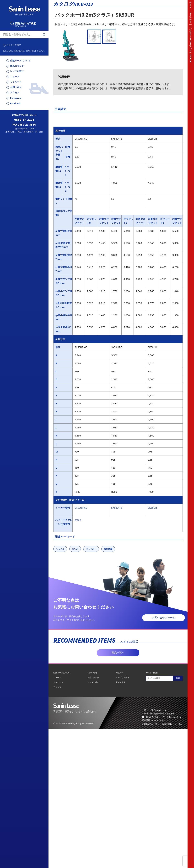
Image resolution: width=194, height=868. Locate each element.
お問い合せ (16, 87)
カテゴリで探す (14, 45)
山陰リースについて (20, 61)
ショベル (60, 549)
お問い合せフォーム (164, 618)
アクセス (15, 93)
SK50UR (152, 508)
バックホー (91, 549)
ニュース (15, 77)
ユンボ (75, 549)
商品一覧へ (118, 653)
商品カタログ (17, 66)
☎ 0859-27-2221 (151, 717)
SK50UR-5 (117, 508)
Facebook (15, 103)
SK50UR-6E (81, 508)
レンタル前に (17, 71)
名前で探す (121, 682)
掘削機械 (108, 549)
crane (78, 520)
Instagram (16, 98)
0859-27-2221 (24, 120)
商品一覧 (120, 673)
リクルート (16, 82)
